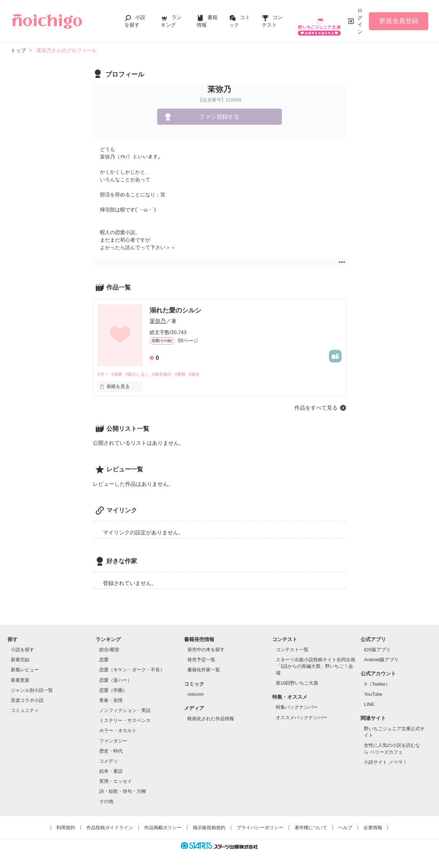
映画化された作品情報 (211, 719)
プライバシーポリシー (260, 828)
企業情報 (373, 828)
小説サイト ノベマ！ (386, 762)
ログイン (360, 21)
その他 (106, 802)
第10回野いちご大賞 (297, 683)
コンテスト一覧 (292, 650)
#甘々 (103, 374)
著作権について (311, 828)
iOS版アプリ (377, 650)
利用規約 (66, 828)
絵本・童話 (111, 771)
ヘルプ (345, 828)
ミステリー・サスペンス (125, 721)
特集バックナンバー (297, 708)
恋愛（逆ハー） (116, 680)
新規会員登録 (399, 21)
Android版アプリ (381, 660)
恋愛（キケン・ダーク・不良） (132, 670)
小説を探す (22, 650)
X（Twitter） (377, 684)
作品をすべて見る (316, 408)
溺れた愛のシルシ (175, 310)
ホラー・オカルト (118, 731)
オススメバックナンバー (301, 718)
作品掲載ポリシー (163, 828)
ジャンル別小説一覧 (32, 691)
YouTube (373, 695)
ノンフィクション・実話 (125, 711)
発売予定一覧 (201, 660)
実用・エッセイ (116, 782)
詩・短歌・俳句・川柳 (123, 792)
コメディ (109, 761)
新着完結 (20, 660)
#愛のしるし (141, 374)
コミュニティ (25, 711)
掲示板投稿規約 (209, 828)
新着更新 (20, 680)
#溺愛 (119, 374)
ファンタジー (113, 741)
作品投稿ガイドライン (110, 828)
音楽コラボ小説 (27, 701)
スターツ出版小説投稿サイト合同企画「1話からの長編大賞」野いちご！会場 (315, 667)
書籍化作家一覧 (204, 670)
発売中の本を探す (206, 650)
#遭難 (189, 374)
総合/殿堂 (109, 650)
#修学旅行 (169, 374)
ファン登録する (219, 117)
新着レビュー (25, 670)
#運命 (204, 374)
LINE (369, 705)
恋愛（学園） (113, 691)
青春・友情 (111, 701)
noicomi (195, 695)
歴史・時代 (111, 751)
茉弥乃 (158, 321)
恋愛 (104, 660)
